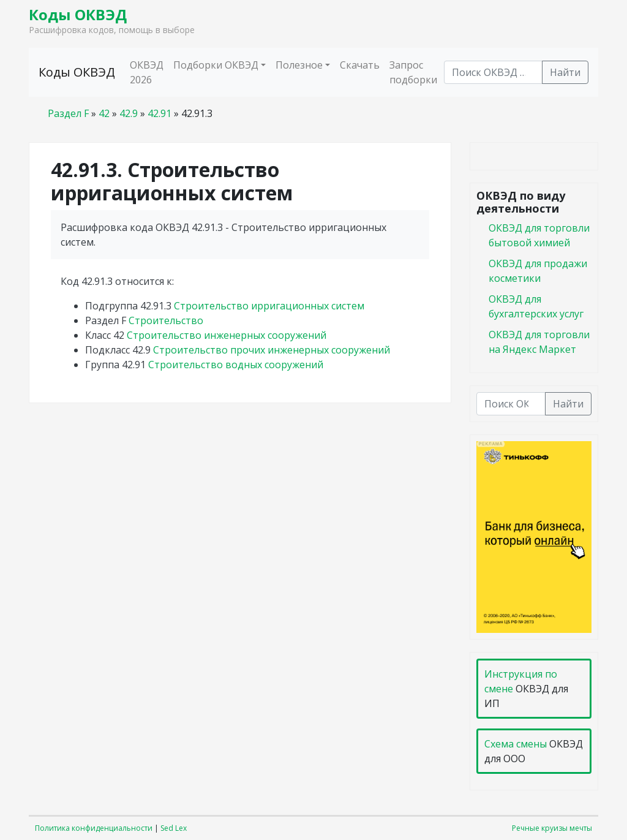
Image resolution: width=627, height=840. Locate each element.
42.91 (160, 113)
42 (104, 113)
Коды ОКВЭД (78, 14)
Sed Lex (174, 828)
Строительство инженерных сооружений (227, 335)
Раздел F (68, 113)
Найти (565, 72)
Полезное (299, 65)
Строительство (166, 320)
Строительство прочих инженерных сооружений (272, 350)
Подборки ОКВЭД (216, 65)
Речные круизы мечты (552, 828)
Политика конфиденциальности (94, 828)
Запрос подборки (413, 72)
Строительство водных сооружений (236, 365)
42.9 (129, 113)
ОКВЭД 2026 (147, 72)
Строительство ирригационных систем (269, 306)
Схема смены (516, 744)
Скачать (360, 65)
